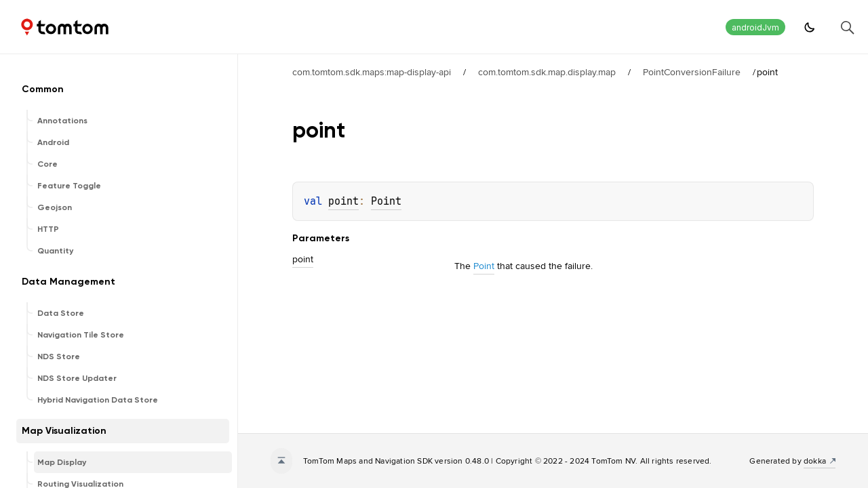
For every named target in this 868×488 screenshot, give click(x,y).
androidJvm (755, 27)
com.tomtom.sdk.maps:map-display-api (372, 72)
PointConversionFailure (692, 72)
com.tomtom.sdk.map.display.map (547, 72)
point (343, 201)
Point (386, 201)
